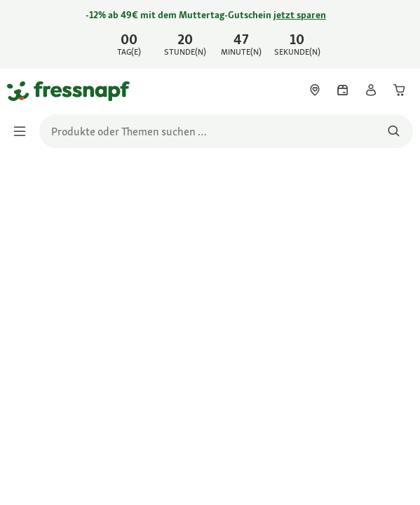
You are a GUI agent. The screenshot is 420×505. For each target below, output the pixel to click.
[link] (210, 34)
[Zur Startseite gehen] (23, 90)
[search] (226, 131)
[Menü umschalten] (24, 131)
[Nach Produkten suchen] (394, 131)
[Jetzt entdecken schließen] (398, 32)
